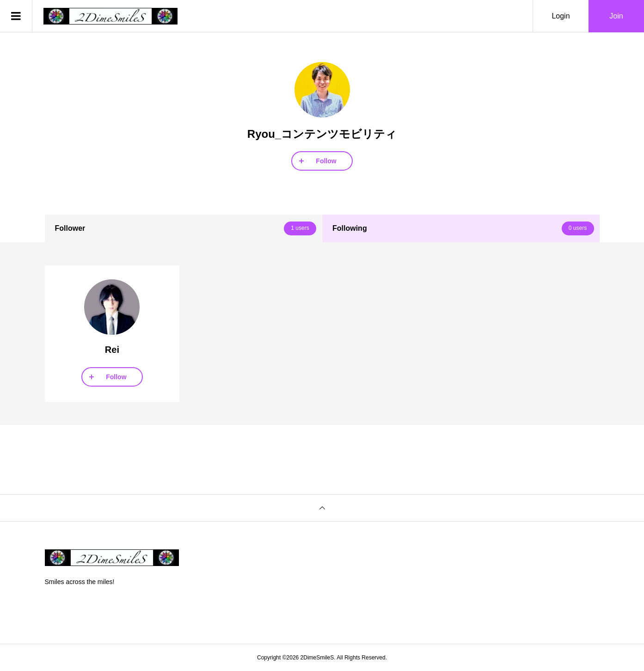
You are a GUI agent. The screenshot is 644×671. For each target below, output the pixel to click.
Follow (326, 161)
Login (561, 16)
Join (616, 16)
